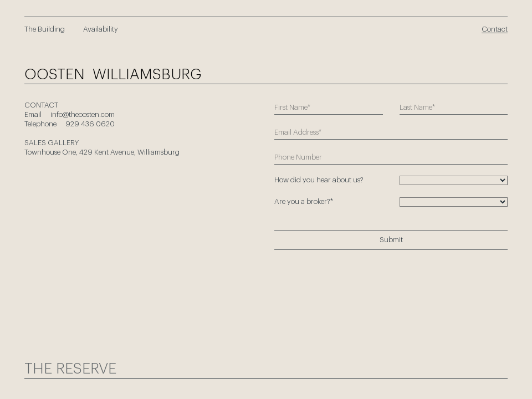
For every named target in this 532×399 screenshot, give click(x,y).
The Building (45, 29)
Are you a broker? (304, 201)
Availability (101, 29)
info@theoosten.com (83, 114)
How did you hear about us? (319, 180)
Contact (495, 29)
